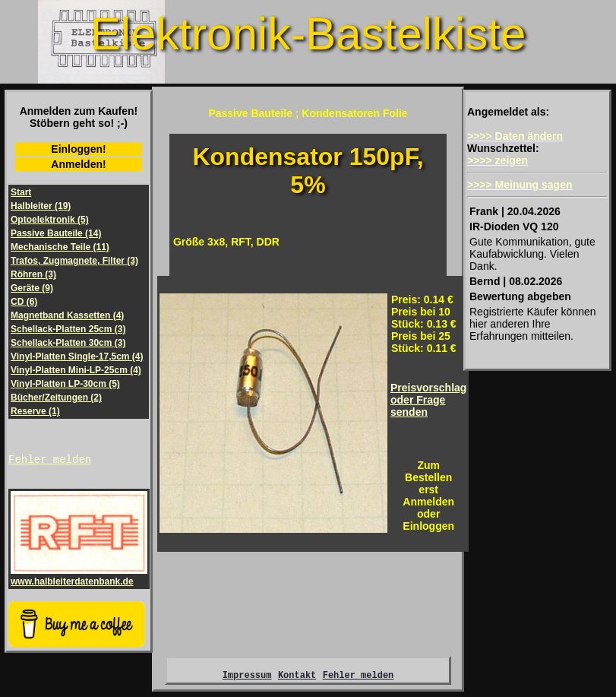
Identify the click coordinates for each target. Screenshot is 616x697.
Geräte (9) (32, 288)
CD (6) (24, 302)
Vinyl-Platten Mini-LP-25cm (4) (76, 370)
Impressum (247, 679)
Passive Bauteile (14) (56, 233)
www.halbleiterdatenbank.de (79, 578)
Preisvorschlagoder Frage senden (428, 400)
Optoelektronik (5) (50, 220)
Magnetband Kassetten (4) (67, 315)
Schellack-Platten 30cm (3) (68, 343)
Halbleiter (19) (41, 206)
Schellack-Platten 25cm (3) (68, 329)
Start (21, 192)
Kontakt (297, 679)
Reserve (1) (35, 411)
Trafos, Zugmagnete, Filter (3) (74, 261)
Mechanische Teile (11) (60, 247)
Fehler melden (50, 461)
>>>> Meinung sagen (520, 185)
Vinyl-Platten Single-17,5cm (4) (77, 356)
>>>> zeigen (498, 160)
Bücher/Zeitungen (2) (56, 398)
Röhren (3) (33, 274)
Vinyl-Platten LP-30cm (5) (65, 384)
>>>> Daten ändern (515, 136)
